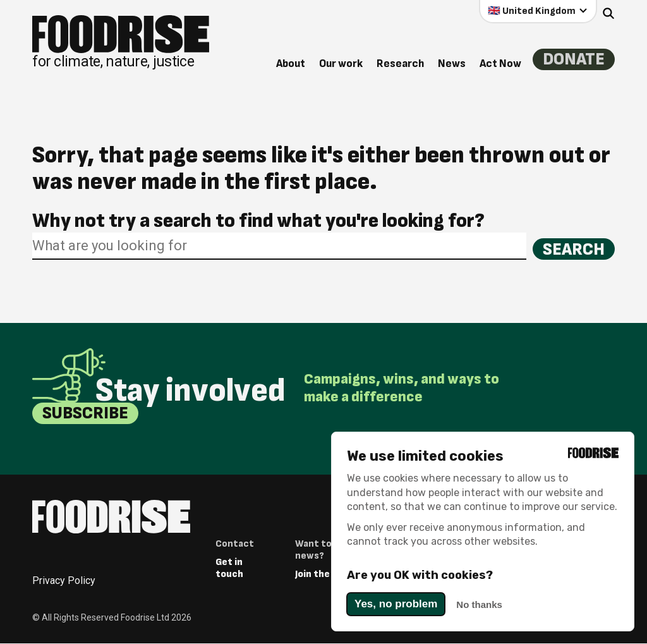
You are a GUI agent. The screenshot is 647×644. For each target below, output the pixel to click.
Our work (340, 64)
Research (399, 64)
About (289, 64)
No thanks (479, 605)
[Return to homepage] (121, 42)
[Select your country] (538, 10)
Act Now (499, 64)
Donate (573, 60)
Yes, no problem (396, 604)
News (450, 64)
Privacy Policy (64, 581)
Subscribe (86, 414)
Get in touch (229, 569)
